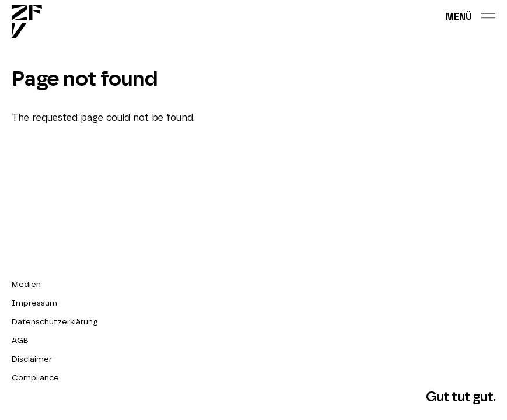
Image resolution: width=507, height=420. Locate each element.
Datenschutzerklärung (55, 322)
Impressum (34, 303)
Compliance (35, 378)
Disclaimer (32, 359)
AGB (20, 341)
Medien (26, 285)
